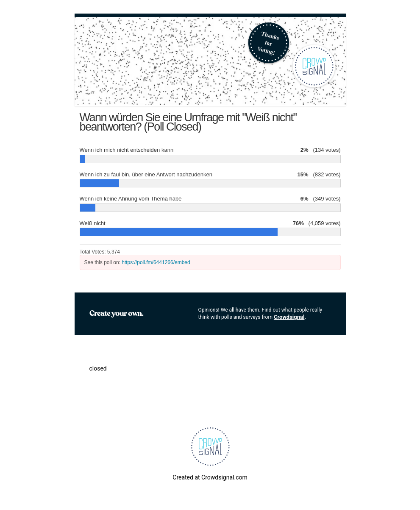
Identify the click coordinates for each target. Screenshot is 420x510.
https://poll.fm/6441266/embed (156, 262)
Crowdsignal (289, 317)
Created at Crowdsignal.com (210, 477)
